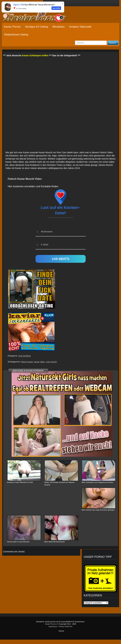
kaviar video (39, 362)
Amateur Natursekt (80, 27)
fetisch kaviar (27, 362)
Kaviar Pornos (12, 27)
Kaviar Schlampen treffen (35, 55)
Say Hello (56, 8)
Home (61, 631)
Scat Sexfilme (24, 356)
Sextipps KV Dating (36, 27)
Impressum (53, 626)
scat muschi (51, 362)
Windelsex (59, 27)
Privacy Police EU (66, 626)
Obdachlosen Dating (16, 35)
